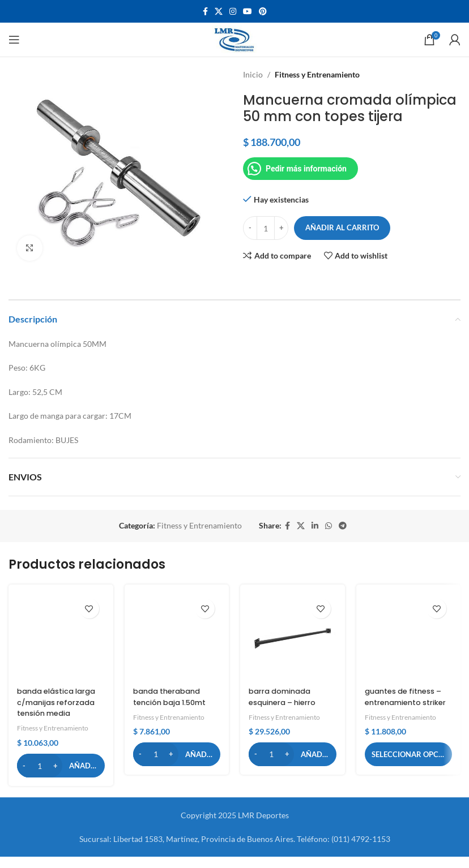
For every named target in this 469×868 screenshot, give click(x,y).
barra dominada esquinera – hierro (286, 697)
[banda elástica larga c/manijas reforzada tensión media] (61, 637)
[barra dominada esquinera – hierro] (293, 637)
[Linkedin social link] (315, 526)
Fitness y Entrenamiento (317, 74)
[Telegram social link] (343, 526)
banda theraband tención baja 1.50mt (173, 697)
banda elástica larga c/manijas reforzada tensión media (54, 708)
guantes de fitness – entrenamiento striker (407, 702)
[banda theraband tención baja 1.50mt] (177, 637)
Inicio (253, 74)
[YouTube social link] (248, 12)
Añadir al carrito (342, 227)
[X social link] (219, 12)
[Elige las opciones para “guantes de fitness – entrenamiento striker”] (409, 765)
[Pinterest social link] (263, 12)
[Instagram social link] (233, 12)
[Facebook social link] (205, 12)
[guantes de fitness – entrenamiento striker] (409, 637)
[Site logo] (235, 39)
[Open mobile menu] (14, 40)
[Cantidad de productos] (266, 228)
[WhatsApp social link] (329, 526)
